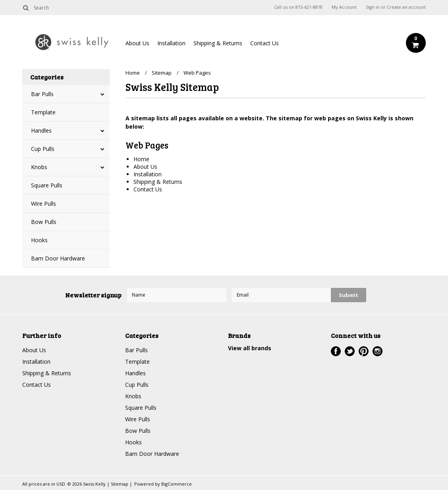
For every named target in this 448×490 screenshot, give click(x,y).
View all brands (250, 348)
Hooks (39, 240)
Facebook (336, 351)
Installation (171, 43)
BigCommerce (177, 484)
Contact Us (265, 43)
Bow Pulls (44, 222)
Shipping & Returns (218, 43)
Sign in (373, 7)
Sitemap (162, 73)
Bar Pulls (42, 94)
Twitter (350, 351)
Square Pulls (47, 185)
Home (133, 73)
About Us (137, 43)
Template (43, 112)
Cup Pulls (43, 149)
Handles (41, 130)
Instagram (378, 351)
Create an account (406, 7)
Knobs (39, 167)
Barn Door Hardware (58, 258)
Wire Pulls (43, 204)
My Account (344, 7)
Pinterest (364, 351)
